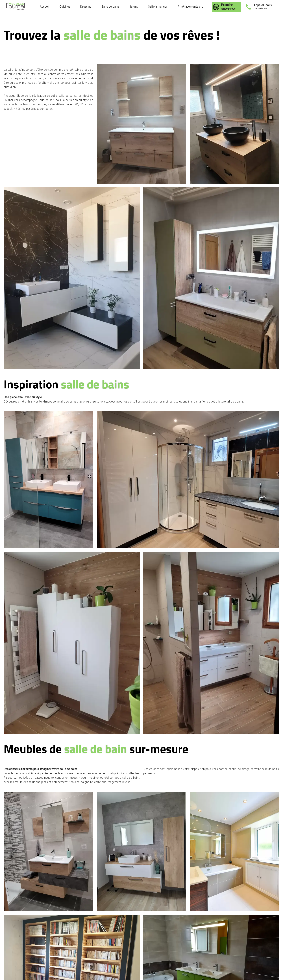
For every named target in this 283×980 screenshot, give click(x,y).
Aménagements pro (191, 7)
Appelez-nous (265, 7)
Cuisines (65, 7)
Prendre (230, 7)
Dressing (86, 7)
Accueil (45, 7)
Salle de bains (110, 7)
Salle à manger (158, 7)
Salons (134, 7)
